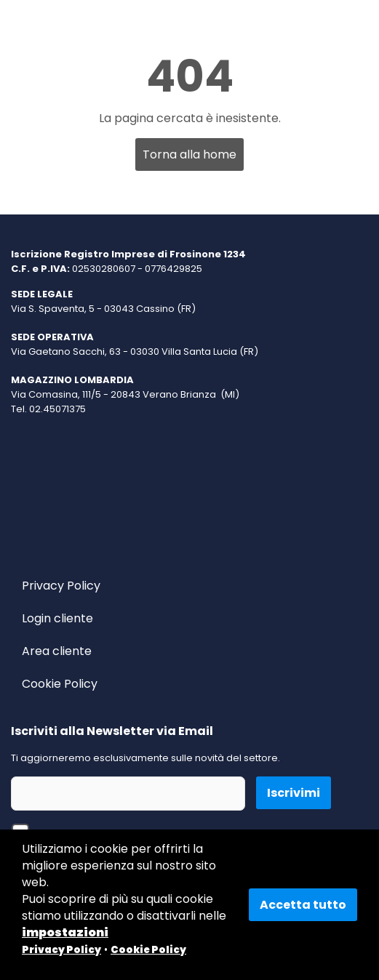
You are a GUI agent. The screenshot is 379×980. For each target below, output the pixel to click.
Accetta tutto (303, 905)
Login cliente (57, 618)
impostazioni (65, 932)
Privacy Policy (61, 586)
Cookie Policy (60, 684)
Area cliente (57, 651)
